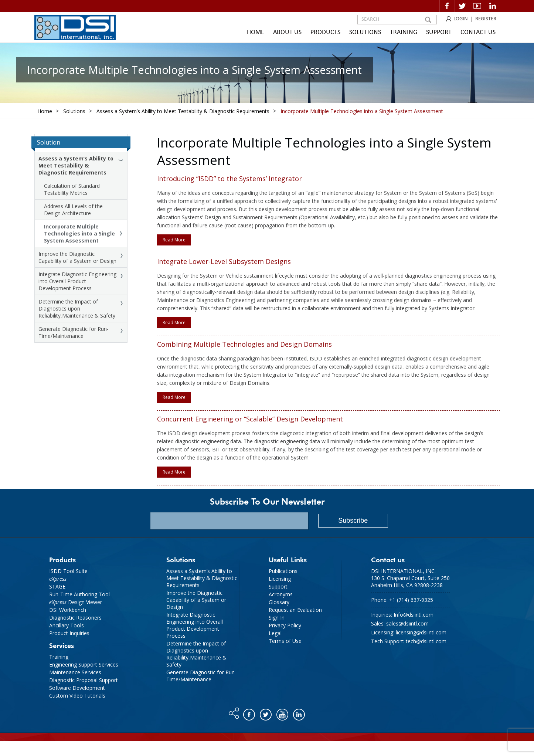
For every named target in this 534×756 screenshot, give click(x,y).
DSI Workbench (68, 610)
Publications (283, 571)
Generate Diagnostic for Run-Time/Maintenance (74, 332)
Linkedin (493, 6)
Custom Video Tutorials (77, 696)
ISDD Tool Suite (68, 571)
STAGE (57, 587)
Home (256, 32)
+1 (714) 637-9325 (411, 600)
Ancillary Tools (67, 625)
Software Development (77, 688)
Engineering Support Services (84, 665)
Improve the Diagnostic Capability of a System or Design (77, 257)
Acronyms (281, 594)
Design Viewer (76, 602)
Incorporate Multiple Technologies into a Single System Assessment (79, 233)
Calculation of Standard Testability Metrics (72, 189)
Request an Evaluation (295, 610)
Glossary (279, 602)
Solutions (365, 32)
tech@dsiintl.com (426, 641)
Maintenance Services (75, 672)
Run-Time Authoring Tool (79, 594)
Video (477, 6)
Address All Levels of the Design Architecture (73, 210)
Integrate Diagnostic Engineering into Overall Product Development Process (77, 281)
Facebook (447, 6)
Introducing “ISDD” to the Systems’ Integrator (229, 179)
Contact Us (478, 32)
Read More (174, 240)
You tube (283, 713)
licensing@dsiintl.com (421, 632)
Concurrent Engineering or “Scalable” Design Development (250, 419)
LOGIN (461, 19)
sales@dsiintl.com (407, 623)
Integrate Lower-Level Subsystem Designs (224, 261)
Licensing (280, 579)
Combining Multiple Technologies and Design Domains (244, 344)
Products (325, 32)
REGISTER (486, 19)
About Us (287, 32)
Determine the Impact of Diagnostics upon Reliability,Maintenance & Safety (77, 308)
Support (439, 32)
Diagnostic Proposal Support (84, 680)
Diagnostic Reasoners (75, 618)
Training (404, 32)
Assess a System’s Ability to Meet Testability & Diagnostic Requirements (76, 165)
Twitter (462, 6)
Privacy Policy (285, 625)
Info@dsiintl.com (414, 615)
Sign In (277, 618)
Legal (275, 633)
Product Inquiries (69, 633)
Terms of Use (285, 641)
